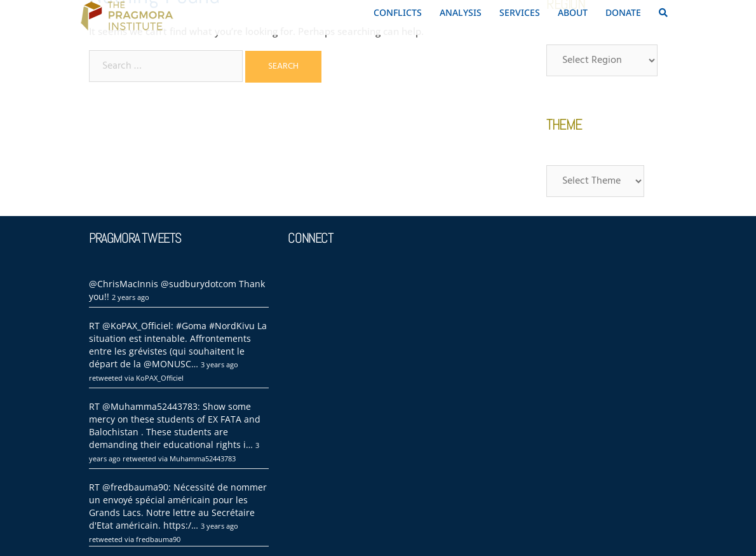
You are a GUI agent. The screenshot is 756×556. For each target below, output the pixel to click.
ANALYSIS (461, 12)
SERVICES (520, 12)
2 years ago (131, 297)
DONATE (623, 12)
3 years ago (219, 364)
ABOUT (573, 12)
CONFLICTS (398, 12)
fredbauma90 (158, 539)
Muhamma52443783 (203, 458)
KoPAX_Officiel (160, 378)
